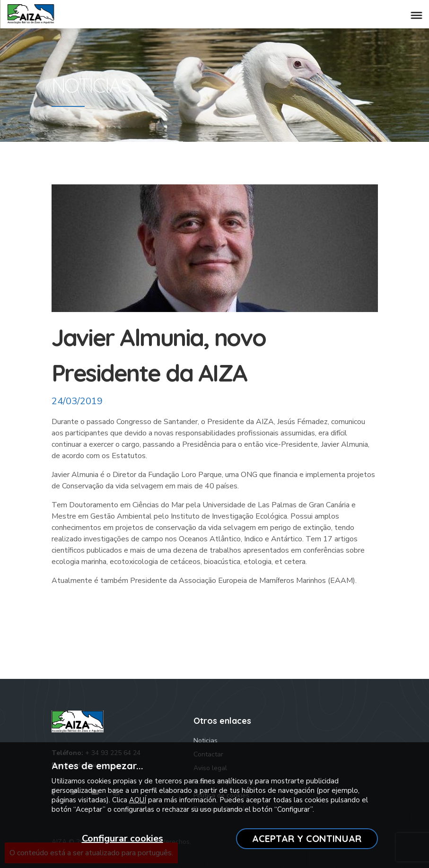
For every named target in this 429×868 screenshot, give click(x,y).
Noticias (206, 741)
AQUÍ (138, 800)
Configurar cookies (123, 838)
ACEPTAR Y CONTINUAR (307, 838)
